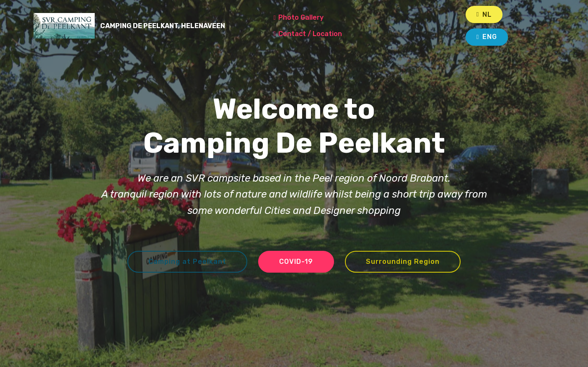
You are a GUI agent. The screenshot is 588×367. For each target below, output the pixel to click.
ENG (487, 37)
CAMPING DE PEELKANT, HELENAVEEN (175, 26)
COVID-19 (296, 262)
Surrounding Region (403, 262)
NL (484, 14)
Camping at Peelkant (187, 262)
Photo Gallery (316, 17)
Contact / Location (325, 34)
